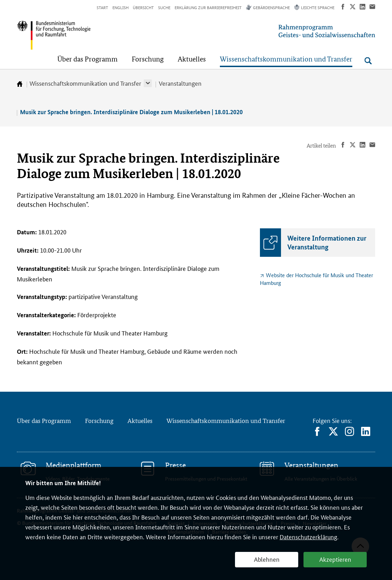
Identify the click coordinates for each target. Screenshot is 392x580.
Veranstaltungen (180, 83)
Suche (164, 7)
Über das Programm (44, 421)
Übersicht (143, 7)
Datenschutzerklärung (308, 536)
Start (102, 7)
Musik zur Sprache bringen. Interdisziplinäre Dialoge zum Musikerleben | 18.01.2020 (131, 112)
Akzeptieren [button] (335, 559)
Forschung (99, 421)
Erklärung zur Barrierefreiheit (208, 7)
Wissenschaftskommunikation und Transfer (85, 83)
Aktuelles (140, 421)
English (120, 7)
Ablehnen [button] (267, 559)
